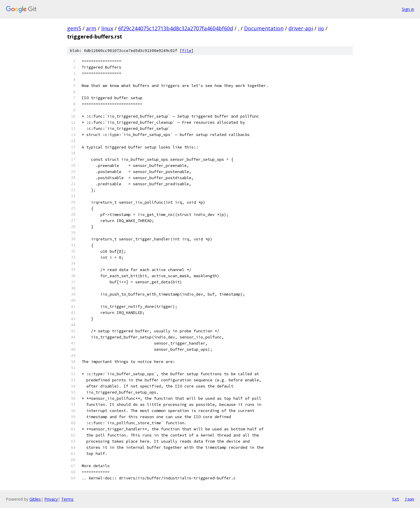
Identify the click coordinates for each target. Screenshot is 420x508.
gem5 (74, 28)
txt (395, 499)
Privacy (51, 499)
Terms (67, 499)
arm (91, 28)
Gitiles (35, 499)
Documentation (264, 28)
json (409, 499)
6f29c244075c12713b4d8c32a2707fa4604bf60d (176, 28)
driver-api (301, 28)
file (187, 51)
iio (321, 28)
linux (107, 28)
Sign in (408, 9)
